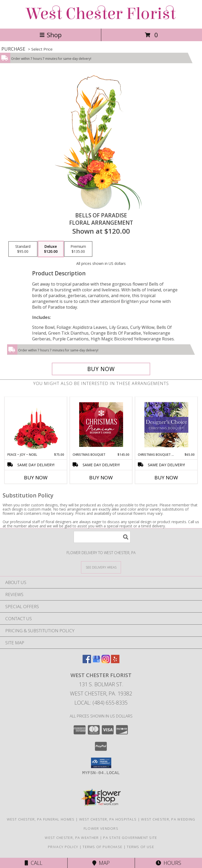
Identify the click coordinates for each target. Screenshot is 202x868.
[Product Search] (102, 537)
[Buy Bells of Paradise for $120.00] (101, 369)
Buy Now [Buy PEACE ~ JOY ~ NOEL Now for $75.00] (36, 478)
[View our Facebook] (87, 661)
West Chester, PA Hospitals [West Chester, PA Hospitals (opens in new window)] (108, 819)
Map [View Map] (101, 863)
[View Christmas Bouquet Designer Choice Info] (166, 425)
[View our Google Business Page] (96, 661)
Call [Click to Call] (34, 863)
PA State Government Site (130, 838)
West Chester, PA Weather (72, 838)
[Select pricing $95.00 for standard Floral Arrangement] (23, 249)
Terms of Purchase (102, 847)
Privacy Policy (63, 847)
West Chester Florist (101, 14)
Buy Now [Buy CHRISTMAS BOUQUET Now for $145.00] (101, 478)
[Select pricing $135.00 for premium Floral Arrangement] (78, 249)
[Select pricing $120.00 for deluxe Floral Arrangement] (51, 249)
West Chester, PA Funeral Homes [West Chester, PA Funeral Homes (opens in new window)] (41, 819)
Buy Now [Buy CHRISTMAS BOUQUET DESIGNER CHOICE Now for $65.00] (166, 478)
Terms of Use (140, 847)
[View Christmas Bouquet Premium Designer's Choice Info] (101, 425)
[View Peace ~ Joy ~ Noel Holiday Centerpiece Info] (36, 425)
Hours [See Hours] (168, 863)
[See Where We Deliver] (101, 567)
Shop (50, 35)
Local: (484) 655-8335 (101, 703)
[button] (101, 763)
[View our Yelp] (115, 661)
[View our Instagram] (106, 661)
